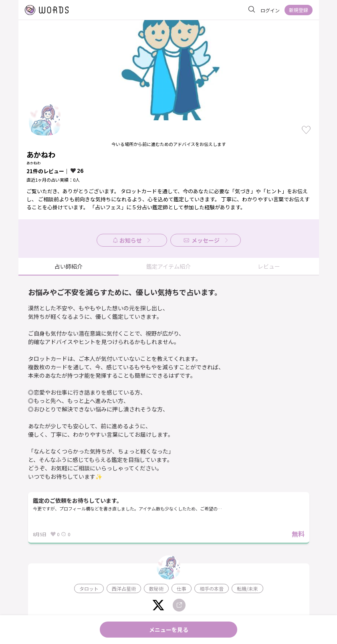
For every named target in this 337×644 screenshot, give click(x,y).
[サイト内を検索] (252, 10)
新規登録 (299, 10)
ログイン (270, 10)
